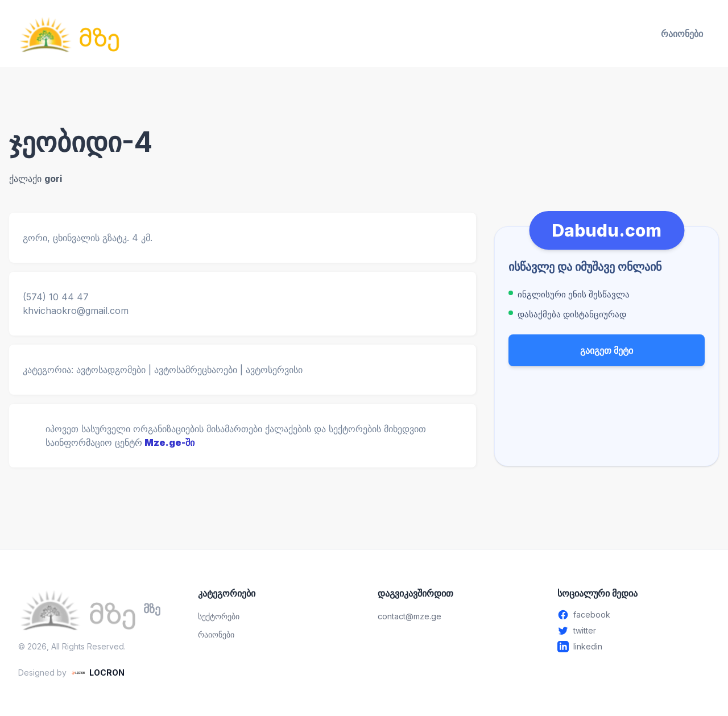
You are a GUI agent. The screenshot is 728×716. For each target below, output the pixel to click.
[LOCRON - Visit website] (98, 673)
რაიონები (682, 34)
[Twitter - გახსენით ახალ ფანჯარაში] (634, 631)
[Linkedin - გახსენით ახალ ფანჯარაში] (634, 647)
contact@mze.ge (409, 616)
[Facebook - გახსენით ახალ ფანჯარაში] (634, 615)
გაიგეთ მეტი (607, 350)
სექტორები (219, 616)
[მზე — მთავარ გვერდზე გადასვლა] (69, 34)
